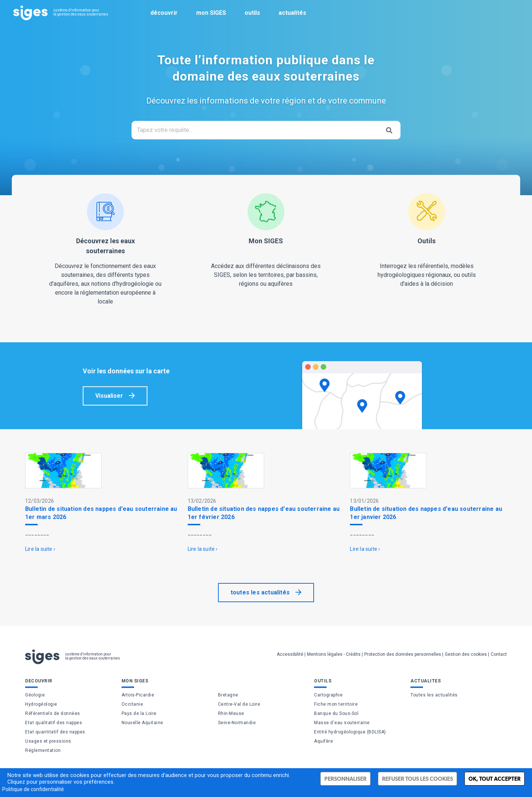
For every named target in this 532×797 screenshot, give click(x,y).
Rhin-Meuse (231, 713)
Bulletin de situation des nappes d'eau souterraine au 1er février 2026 (264, 513)
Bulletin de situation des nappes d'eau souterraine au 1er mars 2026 (101, 513)
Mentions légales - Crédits (334, 654)
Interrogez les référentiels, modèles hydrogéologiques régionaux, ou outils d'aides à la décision (427, 240)
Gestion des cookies (466, 654)
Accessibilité (290, 654)
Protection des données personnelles (403, 654)
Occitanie (132, 704)
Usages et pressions (48, 741)
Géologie (35, 695)
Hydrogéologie (41, 704)
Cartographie (328, 695)
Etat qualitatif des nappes (54, 723)
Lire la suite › (40, 549)
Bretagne (228, 695)
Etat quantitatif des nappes (55, 732)
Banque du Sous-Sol (336, 713)
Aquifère (323, 741)
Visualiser (109, 396)
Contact (499, 654)
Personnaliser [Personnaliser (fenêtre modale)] (345, 779)
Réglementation (43, 750)
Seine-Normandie (237, 723)
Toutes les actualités (434, 695)
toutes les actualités (260, 592)
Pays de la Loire (139, 713)
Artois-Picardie (138, 695)
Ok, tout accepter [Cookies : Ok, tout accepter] (495, 779)
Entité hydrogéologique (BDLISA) (350, 732)
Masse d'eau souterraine (342, 723)
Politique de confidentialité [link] (33, 789)
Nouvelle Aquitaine (142, 723)
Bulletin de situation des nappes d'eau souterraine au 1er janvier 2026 (426, 513)
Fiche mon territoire (336, 704)
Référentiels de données (53, 713)
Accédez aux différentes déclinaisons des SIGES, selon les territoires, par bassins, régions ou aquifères (266, 240)
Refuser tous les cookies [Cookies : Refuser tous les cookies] (417, 779)
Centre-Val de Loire (239, 704)
